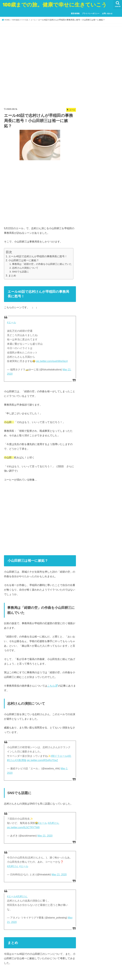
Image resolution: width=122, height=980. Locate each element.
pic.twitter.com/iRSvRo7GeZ (42, 760)
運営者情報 (75, 13)
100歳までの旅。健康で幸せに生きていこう (55, 5)
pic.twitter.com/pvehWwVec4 (52, 361)
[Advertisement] (40, 66)
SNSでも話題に (20, 272)
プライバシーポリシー (91, 13)
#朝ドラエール (59, 756)
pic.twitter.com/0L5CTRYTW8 (23, 827)
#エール (12, 322)
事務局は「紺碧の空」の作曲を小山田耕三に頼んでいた (42, 264)
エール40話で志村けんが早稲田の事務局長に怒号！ (38, 256)
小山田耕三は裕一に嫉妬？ (24, 260)
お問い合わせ (107, 13)
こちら (51, 686)
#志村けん (53, 823)
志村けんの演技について (25, 268)
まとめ (12, 276)
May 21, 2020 (45, 836)
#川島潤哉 (20, 760)
